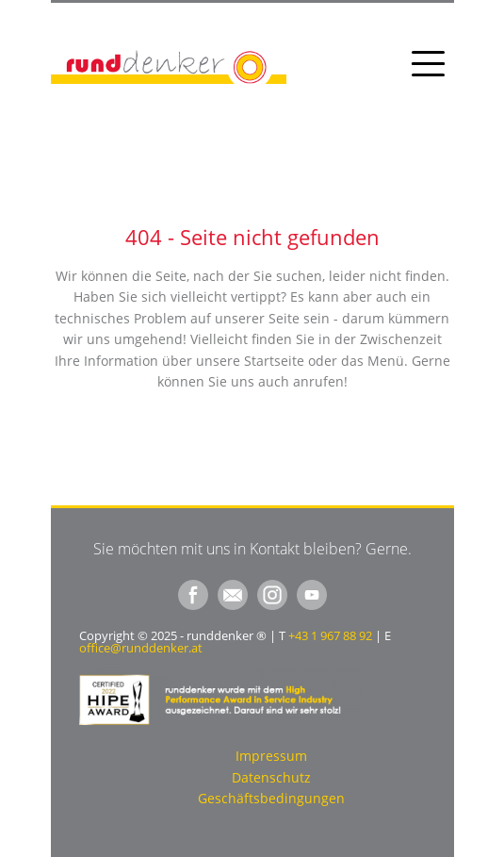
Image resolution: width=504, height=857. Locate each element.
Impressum (271, 756)
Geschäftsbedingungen (271, 798)
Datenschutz (271, 777)
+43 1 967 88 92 (330, 635)
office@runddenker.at (141, 648)
